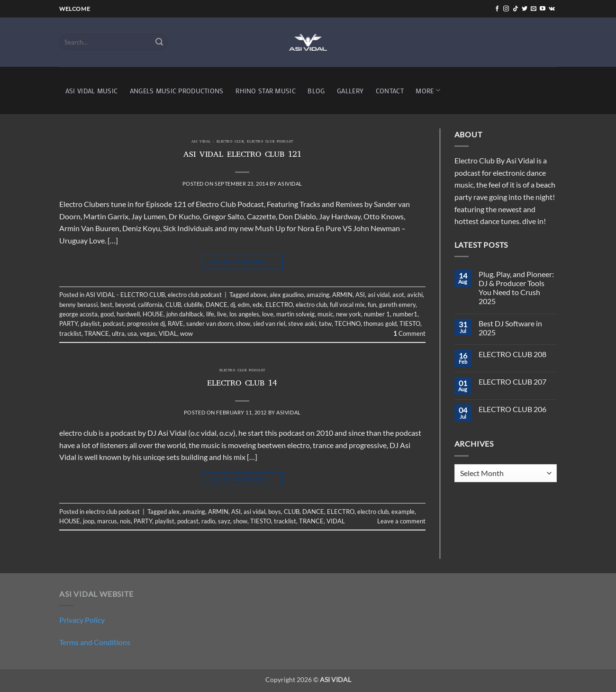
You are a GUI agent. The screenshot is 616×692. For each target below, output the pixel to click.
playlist (90, 324)
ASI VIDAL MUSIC (91, 91)
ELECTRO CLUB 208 (512, 354)
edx (258, 305)
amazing (318, 295)
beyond (125, 305)
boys (275, 512)
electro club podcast (270, 142)
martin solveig (295, 314)
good (107, 314)
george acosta (78, 314)
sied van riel (269, 324)
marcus (107, 521)
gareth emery (397, 305)
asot (398, 295)
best (106, 305)
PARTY (68, 324)
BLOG (316, 91)
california (150, 305)
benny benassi (78, 305)
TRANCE (97, 333)
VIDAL (168, 333)
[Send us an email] (534, 9)
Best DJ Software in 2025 (510, 328)
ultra (118, 333)
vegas (148, 333)
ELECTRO (279, 305)
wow (186, 333)
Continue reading (243, 262)
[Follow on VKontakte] (552, 9)
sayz (224, 521)
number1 (405, 314)
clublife (193, 305)
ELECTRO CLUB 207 (512, 382)
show (243, 324)
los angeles (244, 314)
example (403, 512)
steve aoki (302, 324)
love (268, 314)
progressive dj (146, 324)
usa (132, 333)
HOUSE (153, 314)
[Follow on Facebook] (497, 9)
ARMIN (342, 295)
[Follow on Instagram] (506, 9)
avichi (415, 295)
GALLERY (350, 91)
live (222, 314)
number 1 (377, 314)
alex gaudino (287, 295)
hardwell (128, 314)
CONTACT (390, 91)
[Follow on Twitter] (525, 9)
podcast (113, 324)
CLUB (173, 305)
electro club (311, 305)
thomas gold (380, 324)
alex (174, 512)
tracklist (70, 333)
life (210, 314)
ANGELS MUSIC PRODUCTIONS (177, 91)
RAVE (176, 324)
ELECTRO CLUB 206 (512, 409)
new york (349, 314)
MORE (428, 90)
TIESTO (410, 324)
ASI (360, 295)
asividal (290, 184)
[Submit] (159, 42)
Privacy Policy (82, 620)
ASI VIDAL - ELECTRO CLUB (217, 142)
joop (89, 521)
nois (125, 521)
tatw (325, 324)
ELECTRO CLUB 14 (242, 384)
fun (372, 305)
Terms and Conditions (95, 642)
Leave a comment (401, 521)
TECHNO (348, 324)
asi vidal (379, 295)
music (325, 314)
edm (244, 305)
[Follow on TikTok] (516, 9)
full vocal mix (347, 305)
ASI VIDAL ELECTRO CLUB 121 (242, 155)
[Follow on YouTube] (543, 9)
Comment (409, 333)
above (258, 295)
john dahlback (185, 314)
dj (233, 305)
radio (208, 521)
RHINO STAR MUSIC (266, 91)
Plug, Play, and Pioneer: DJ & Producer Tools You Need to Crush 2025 (516, 288)
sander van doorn (210, 324)
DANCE (217, 305)
